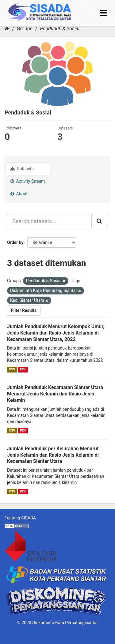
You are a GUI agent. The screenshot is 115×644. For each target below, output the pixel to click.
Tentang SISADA (20, 518)
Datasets (22, 169)
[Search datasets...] (49, 221)
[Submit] (100, 221)
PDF (23, 369)
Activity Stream (28, 181)
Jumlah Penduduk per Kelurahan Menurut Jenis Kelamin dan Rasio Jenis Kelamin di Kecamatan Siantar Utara (53, 455)
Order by (15, 242)
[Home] (7, 29)
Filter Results (24, 310)
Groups (25, 29)
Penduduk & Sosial (60, 29)
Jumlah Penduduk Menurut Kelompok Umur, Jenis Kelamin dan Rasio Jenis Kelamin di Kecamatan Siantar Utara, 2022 (56, 333)
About (19, 194)
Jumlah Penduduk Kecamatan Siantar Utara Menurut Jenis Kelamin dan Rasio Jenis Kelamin (55, 394)
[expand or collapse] (103, 13)
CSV (12, 369)
